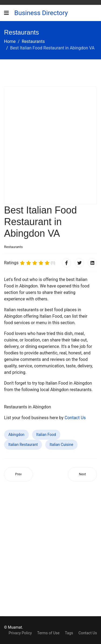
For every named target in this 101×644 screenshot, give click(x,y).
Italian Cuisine (61, 445)
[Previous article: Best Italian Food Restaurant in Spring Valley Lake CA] (18, 474)
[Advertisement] (50, 145)
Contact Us (75, 418)
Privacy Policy (20, 633)
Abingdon (16, 435)
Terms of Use (48, 633)
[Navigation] (6, 13)
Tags (69, 633)
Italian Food (46, 435)
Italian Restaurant (23, 445)
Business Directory (41, 13)
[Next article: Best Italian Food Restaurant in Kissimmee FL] (82, 474)
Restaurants (13, 247)
